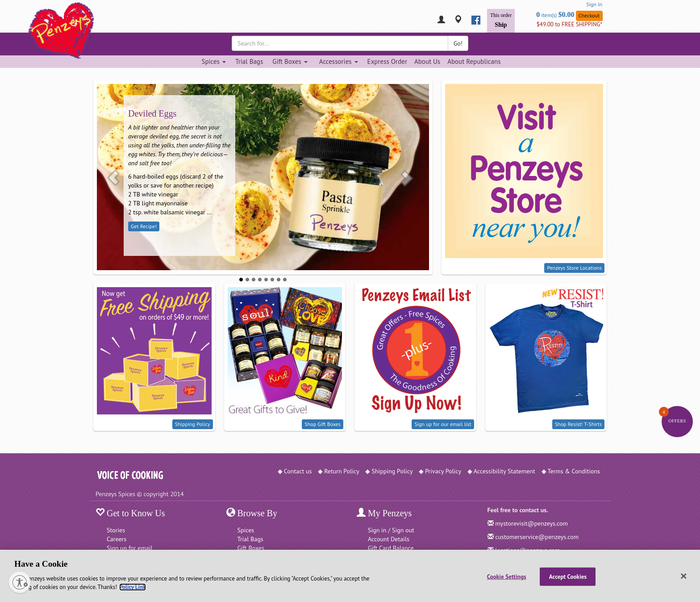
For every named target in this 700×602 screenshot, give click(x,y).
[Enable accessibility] (20, 582)
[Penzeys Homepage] (96, 20)
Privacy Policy (443, 471)
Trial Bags (249, 61)
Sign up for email (130, 548)
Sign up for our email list (443, 424)
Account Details (389, 539)
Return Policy (342, 471)
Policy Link (132, 587)
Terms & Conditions (574, 471)
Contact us (298, 471)
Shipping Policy (193, 424)
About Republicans (474, 61)
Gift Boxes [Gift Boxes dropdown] (290, 61)
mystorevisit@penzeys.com (531, 523)
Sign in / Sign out (391, 530)
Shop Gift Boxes (323, 424)
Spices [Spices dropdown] (213, 61)
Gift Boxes (251, 548)
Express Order (387, 61)
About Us (427, 61)
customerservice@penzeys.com (537, 537)
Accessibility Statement (504, 471)
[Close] (684, 576)
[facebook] (476, 20)
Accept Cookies (568, 576)
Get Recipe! (144, 226)
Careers (117, 539)
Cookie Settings (507, 576)
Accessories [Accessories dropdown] (339, 61)
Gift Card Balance (391, 548)
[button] (113, 178)
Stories (116, 530)
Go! (458, 43)
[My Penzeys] (441, 20)
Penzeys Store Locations (574, 268)
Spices (246, 530)
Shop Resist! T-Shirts (578, 424)
